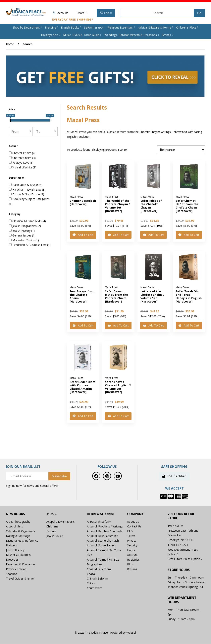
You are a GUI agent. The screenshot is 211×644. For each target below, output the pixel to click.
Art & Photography (18, 522)
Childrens (52, 527)
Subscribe (59, 477)
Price (12, 109)
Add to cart (83, 235)
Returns (132, 569)
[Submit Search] (199, 13)
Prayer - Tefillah (16, 569)
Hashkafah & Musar (26, 185)
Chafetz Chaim (22, 153)
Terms (131, 536)
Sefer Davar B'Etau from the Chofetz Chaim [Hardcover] (116, 296)
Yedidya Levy (21, 163)
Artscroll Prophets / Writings (105, 527)
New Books (15, 514)
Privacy (132, 541)
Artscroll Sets (14, 527)
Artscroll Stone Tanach (102, 546)
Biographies (95, 564)
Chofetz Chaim (22, 158)
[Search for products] (158, 13)
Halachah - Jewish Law (27, 189)
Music (52, 514)
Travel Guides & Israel (20, 579)
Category (15, 214)
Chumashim (95, 588)
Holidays (11, 546)
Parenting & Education (20, 564)
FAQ (130, 531)
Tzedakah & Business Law (30, 245)
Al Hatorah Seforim (99, 522)
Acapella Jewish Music (60, 522)
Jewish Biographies (25, 226)
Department (17, 178)
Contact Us (134, 527)
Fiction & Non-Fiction (26, 194)
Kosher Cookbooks (18, 555)
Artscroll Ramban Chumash (104, 531)
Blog (130, 564)
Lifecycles (12, 560)
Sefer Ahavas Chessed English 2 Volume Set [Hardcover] (118, 387)
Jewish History (22, 231)
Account (60, 13)
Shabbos (12, 574)
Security (132, 546)
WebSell (131, 633)
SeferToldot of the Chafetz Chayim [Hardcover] (151, 206)
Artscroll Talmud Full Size (103, 560)
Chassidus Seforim (99, 569)
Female (51, 531)
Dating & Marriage (18, 536)
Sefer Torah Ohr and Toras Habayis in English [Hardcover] (189, 296)
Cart (105, 13)
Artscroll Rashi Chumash (103, 536)
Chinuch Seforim (97, 579)
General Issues (22, 235)
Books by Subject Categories (31, 199)
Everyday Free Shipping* (72, 19)
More (82, 13)
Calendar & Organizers (21, 531)
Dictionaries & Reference (22, 541)
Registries (133, 560)
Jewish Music (55, 536)
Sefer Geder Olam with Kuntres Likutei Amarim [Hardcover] (82, 387)
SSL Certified (174, 477)
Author (14, 146)
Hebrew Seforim (100, 514)
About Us (133, 522)
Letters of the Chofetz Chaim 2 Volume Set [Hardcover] (152, 296)
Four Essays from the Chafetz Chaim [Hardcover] (82, 296)
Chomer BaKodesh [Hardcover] (83, 203)
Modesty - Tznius (24, 240)
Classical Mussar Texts (27, 221)
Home (10, 44)
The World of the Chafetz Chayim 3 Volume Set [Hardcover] (118, 206)
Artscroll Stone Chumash (103, 541)
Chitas (91, 583)
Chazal (91, 574)
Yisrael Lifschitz (23, 167)
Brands (166, 35)
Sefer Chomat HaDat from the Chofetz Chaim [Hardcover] (187, 206)
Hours (131, 550)
